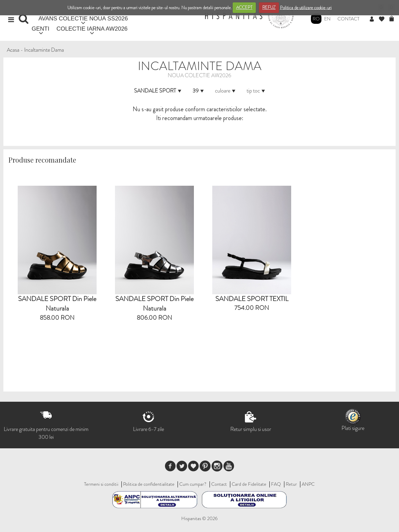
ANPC (308, 484)
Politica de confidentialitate (149, 484)
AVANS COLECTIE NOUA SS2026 (83, 19)
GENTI (40, 29)
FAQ (276, 484)
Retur (291, 484)
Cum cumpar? (193, 484)
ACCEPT (244, 7)
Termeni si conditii (101, 484)
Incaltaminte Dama (44, 50)
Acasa (13, 50)
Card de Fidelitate (249, 484)
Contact (348, 19)
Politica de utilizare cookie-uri (306, 7)
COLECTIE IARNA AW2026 (92, 29)
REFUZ (269, 7)
